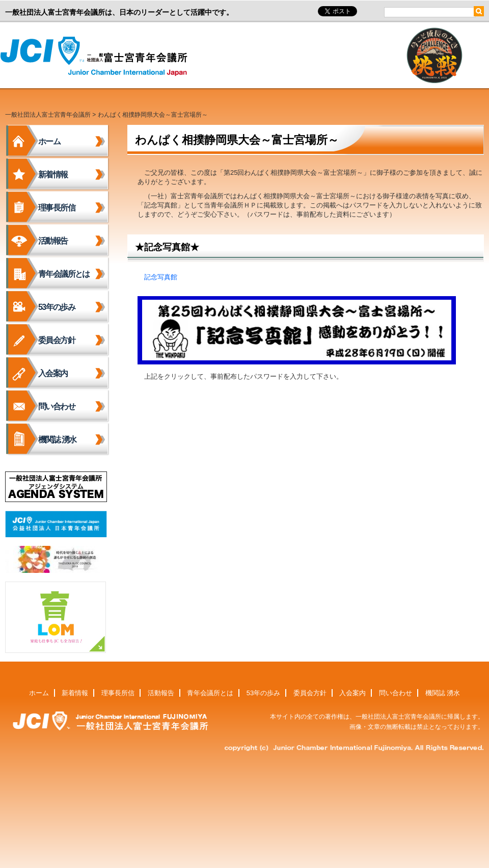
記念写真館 (161, 277)
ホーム (49, 141)
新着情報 (53, 175)
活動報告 (53, 241)
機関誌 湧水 (57, 440)
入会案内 (53, 373)
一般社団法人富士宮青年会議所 (97, 57)
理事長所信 (57, 208)
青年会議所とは (64, 274)
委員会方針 (57, 340)
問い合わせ (57, 406)
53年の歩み (57, 307)
